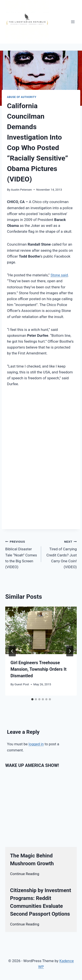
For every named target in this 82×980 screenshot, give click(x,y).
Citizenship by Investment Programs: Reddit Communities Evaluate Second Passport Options (41, 902)
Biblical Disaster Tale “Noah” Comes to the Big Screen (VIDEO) (21, 554)
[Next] (70, 651)
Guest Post (22, 684)
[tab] (32, 699)
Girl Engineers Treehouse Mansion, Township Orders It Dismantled (38, 669)
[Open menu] (73, 22)
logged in (36, 744)
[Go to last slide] (12, 651)
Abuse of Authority (22, 97)
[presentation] (41, 630)
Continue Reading (25, 874)
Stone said (59, 275)
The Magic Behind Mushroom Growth (32, 860)
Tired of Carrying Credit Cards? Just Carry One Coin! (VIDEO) (61, 554)
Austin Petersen (21, 190)
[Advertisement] (41, 435)
